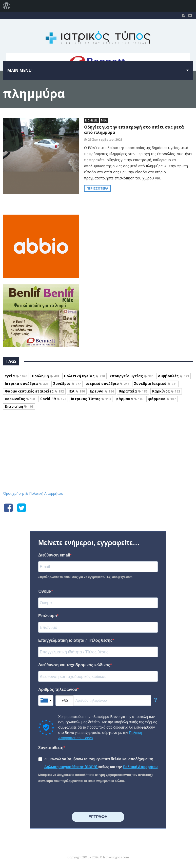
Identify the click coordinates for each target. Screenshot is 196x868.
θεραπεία (133, 391)
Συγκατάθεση (51, 748)
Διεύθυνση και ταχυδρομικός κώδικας (74, 665)
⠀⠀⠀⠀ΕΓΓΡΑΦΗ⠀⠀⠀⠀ (98, 817)
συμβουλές (173, 376)
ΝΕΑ (104, 120)
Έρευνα (102, 391)
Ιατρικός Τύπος (91, 399)
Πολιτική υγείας (84, 376)
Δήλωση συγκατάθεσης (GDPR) (71, 767)
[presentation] (77, 798)
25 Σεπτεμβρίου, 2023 (105, 140)
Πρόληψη (46, 376)
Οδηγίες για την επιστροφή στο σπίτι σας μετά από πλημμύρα (134, 130)
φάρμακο (162, 399)
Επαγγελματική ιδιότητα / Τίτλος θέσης (75, 640)
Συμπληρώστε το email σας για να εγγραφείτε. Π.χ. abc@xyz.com (85, 577)
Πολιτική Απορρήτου (140, 767)
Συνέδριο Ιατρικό (155, 384)
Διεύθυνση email (54, 555)
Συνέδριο (67, 384)
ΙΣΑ (77, 391)
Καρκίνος (166, 391)
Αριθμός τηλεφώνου (58, 689)
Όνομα (45, 591)
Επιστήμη (19, 406)
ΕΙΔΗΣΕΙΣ (91, 120)
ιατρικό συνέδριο (107, 384)
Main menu (19, 70)
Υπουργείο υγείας (131, 376)
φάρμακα (129, 399)
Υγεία (16, 376)
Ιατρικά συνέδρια (27, 384)
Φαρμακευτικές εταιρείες (34, 391)
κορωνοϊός (20, 399)
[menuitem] (7, 6)
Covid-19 (53, 399)
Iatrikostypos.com (98, 437)
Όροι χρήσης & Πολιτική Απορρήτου (33, 493)
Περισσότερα (97, 188)
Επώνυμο (48, 616)
